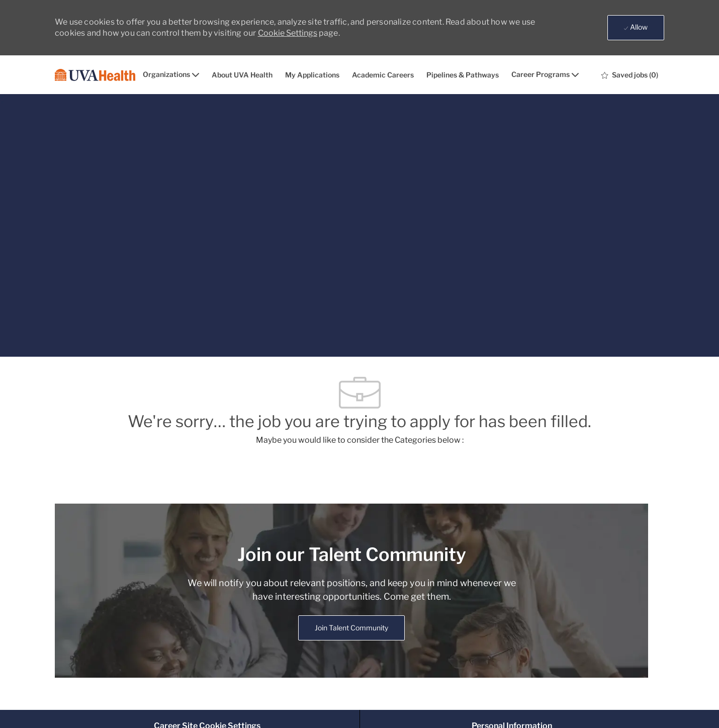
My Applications (312, 75)
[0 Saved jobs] (630, 75)
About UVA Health (242, 75)
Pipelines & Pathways (463, 75)
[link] (351, 628)
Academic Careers (383, 75)
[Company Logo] (95, 75)
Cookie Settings (288, 33)
